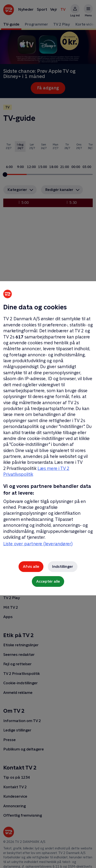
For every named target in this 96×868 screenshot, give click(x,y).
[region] (48, 434)
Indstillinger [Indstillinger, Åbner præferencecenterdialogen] (63, 567)
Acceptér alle (48, 581)
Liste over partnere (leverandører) (38, 544)
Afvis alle (31, 567)
